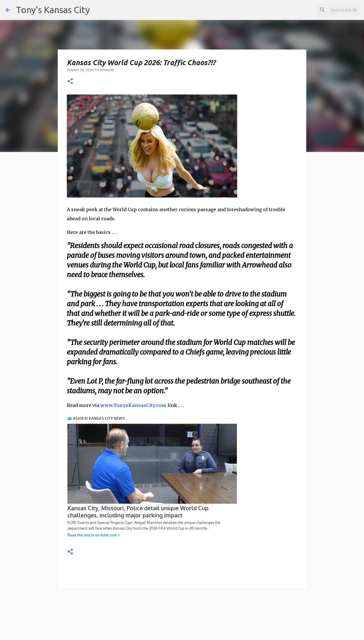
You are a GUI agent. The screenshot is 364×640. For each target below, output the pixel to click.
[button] (70, 82)
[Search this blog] (330, 10)
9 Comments (105, 70)
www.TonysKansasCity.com (133, 405)
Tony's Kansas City (53, 10)
